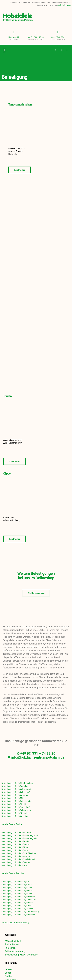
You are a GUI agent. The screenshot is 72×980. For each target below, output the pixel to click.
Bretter (8, 976)
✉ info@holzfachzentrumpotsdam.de (36, 757)
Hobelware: (11, 963)
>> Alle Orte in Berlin (12, 824)
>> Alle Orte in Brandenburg (15, 923)
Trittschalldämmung (15, 951)
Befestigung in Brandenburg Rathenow (18, 915)
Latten (8, 973)
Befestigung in (17, 783)
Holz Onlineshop (64, 5)
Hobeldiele (17, 16)
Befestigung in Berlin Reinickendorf (17, 801)
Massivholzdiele (13, 941)
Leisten (9, 969)
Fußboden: (11, 935)
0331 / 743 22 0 (58, 37)
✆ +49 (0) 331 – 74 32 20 (36, 753)
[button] (4, 50)
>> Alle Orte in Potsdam (13, 873)
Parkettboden (12, 944)
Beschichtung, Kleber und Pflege (21, 955)
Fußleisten (10, 948)
